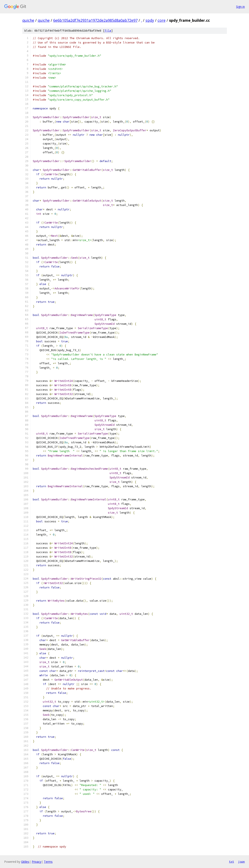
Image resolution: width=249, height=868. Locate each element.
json (241, 862)
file (108, 31)
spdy (150, 20)
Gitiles (25, 862)
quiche (28, 20)
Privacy (37, 862)
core (162, 20)
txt (231, 862)
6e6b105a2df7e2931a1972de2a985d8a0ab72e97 (95, 20)
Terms (48, 862)
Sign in (240, 7)
